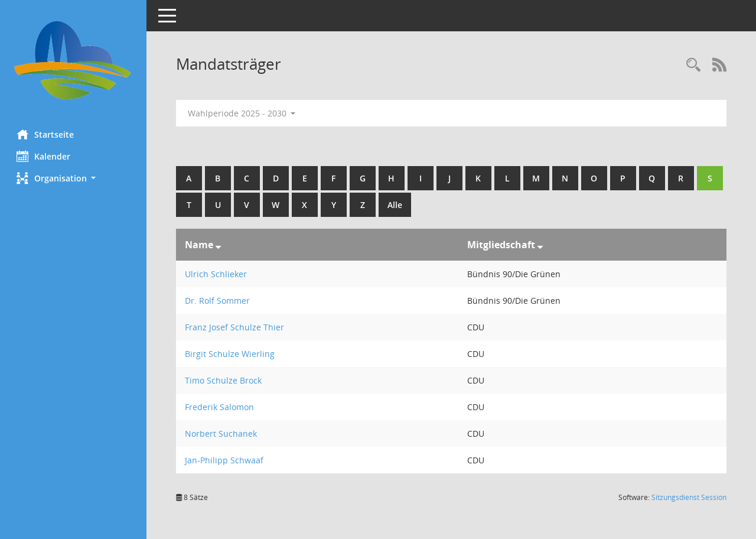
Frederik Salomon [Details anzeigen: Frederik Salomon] (221, 407)
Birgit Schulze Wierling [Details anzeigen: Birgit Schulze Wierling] (231, 354)
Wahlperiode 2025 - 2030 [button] (243, 113)
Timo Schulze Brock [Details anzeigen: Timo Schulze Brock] (224, 380)
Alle (425, 205)
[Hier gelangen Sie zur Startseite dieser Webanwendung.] (74, 60)
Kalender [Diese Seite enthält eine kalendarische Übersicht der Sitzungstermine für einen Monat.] (45, 156)
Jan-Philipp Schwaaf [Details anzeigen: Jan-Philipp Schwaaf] (225, 460)
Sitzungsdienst (689, 497)
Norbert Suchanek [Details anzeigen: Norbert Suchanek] (222, 434)
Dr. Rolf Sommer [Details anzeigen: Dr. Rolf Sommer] (219, 301)
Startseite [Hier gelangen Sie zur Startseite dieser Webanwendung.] (46, 134)
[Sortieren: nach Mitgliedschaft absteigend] (541, 245)
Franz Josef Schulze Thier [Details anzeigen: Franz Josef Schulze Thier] (236, 327)
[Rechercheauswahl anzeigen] (693, 65)
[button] (74, 178)
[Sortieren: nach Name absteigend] (219, 245)
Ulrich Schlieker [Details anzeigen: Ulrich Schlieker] (217, 274)
